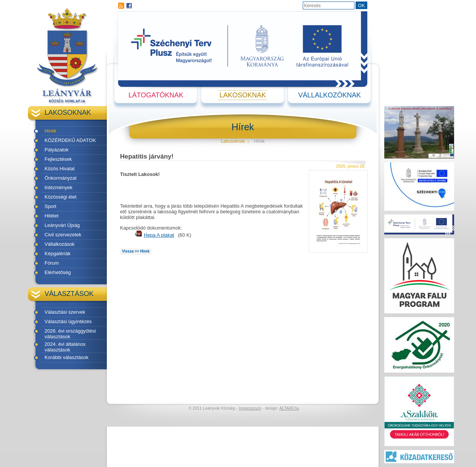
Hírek (50, 131)
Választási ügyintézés (68, 321)
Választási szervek (65, 312)
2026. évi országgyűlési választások (70, 334)
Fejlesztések (58, 159)
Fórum (52, 263)
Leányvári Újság (62, 225)
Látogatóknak (156, 95)
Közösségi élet (61, 197)
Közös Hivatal (59, 169)
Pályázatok (57, 150)
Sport (50, 206)
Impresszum (250, 408)
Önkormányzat (61, 178)
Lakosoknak (243, 95)
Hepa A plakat (159, 235)
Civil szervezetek (63, 235)
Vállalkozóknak (330, 95)
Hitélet (52, 216)
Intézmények (59, 187)
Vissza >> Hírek (136, 251)
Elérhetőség (58, 272)
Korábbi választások (66, 357)
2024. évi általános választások (65, 347)
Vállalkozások (60, 244)
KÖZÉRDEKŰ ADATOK (70, 140)
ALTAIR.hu (289, 408)
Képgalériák (58, 254)
